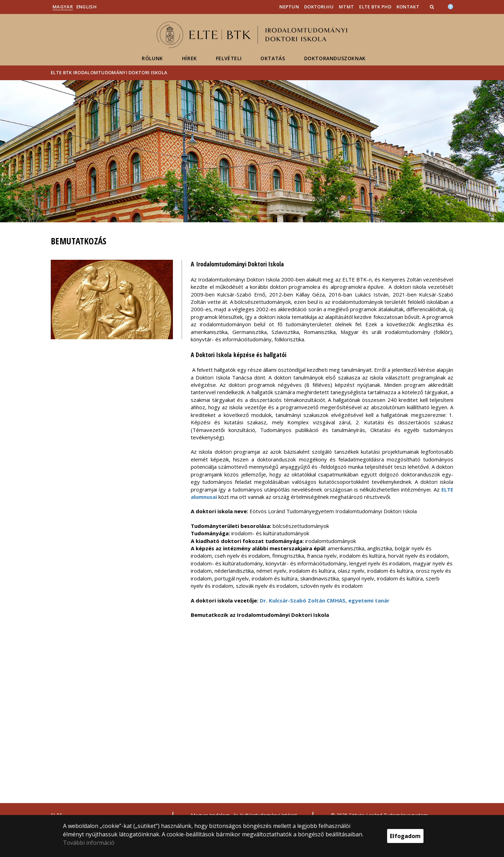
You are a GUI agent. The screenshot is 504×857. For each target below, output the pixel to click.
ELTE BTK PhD (375, 7)
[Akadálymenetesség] (450, 6)
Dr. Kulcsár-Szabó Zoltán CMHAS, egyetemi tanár (325, 600)
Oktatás (273, 58)
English (86, 7)
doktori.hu (319, 7)
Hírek (190, 58)
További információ (89, 843)
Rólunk (152, 58)
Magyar (63, 7)
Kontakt (408, 7)
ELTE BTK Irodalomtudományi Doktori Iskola (109, 72)
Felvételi (229, 58)
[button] (433, 7)
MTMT (346, 7)
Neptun (289, 7)
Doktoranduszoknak (335, 58)
